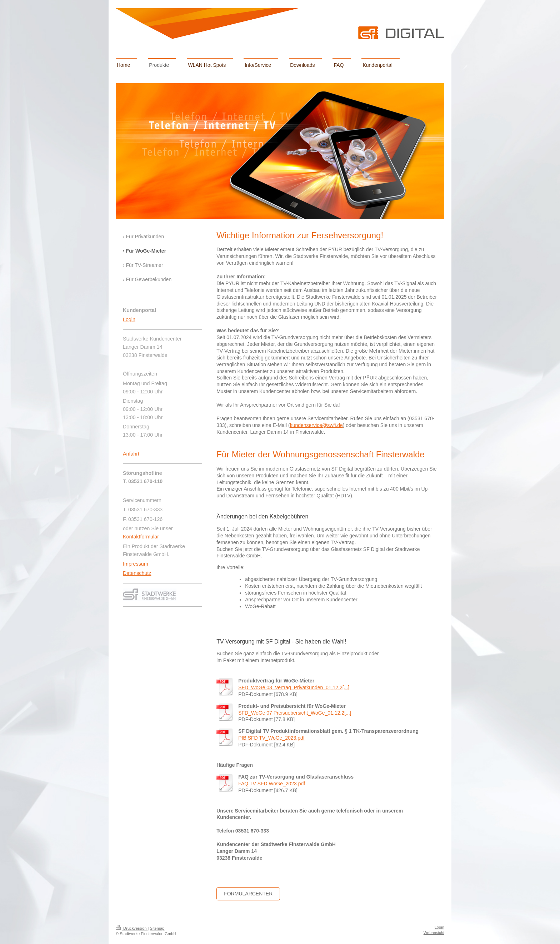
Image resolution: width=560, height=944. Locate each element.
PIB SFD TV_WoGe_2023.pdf (271, 738)
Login (129, 319)
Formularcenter (248, 894)
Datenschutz (137, 573)
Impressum (136, 564)
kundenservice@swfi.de (316, 425)
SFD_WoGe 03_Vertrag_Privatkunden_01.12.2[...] (294, 687)
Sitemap (157, 928)
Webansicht (434, 933)
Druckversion (132, 928)
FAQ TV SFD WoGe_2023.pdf (272, 784)
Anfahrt (131, 454)
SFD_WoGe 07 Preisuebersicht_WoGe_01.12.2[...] (295, 713)
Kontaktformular (141, 537)
